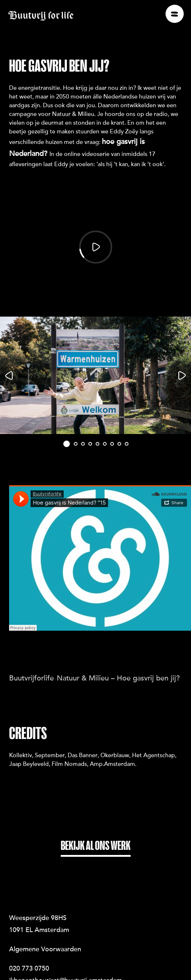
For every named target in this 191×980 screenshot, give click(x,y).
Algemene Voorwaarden (45, 936)
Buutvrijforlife (31, 664)
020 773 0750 (29, 955)
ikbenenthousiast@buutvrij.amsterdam (65, 967)
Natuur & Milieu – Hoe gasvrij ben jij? (118, 664)
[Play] (95, 247)
